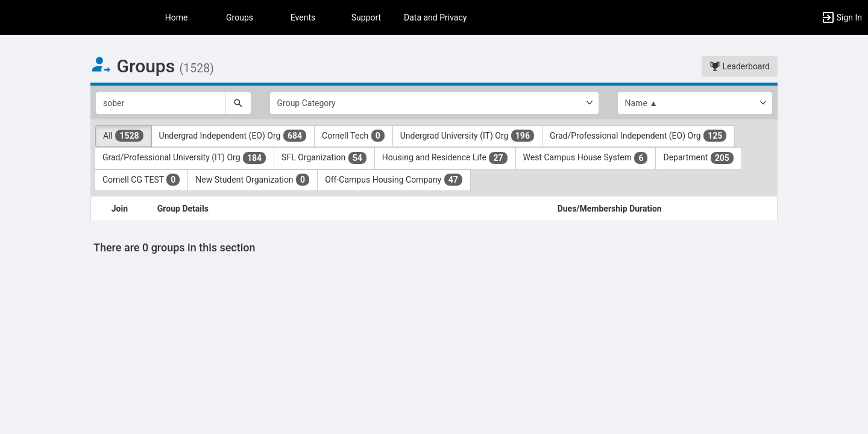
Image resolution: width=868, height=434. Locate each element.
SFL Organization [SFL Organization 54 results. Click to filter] (324, 158)
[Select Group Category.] (434, 103)
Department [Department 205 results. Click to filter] (698, 158)
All (124, 136)
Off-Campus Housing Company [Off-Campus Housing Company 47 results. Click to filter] (394, 180)
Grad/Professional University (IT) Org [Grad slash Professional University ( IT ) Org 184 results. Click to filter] (184, 158)
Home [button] (177, 17)
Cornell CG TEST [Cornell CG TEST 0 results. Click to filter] (141, 180)
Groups (240, 17)
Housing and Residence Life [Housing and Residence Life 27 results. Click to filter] (445, 158)
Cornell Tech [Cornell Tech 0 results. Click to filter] (354, 136)
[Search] (238, 103)
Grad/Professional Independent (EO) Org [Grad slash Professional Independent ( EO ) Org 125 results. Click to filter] (638, 136)
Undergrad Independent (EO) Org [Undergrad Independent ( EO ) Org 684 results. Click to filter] (233, 136)
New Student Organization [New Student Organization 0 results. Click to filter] (253, 180)
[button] (841, 17)
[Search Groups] (160, 103)
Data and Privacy (435, 17)
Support (366, 17)
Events (303, 17)
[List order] (695, 103)
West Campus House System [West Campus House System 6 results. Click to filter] (586, 158)
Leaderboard (740, 66)
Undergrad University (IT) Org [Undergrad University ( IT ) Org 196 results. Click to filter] (467, 136)
